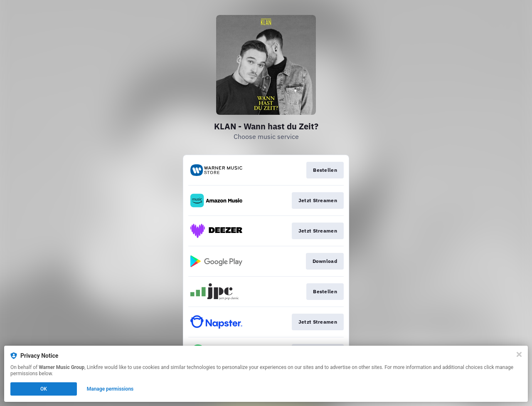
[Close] (519, 354)
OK (44, 389)
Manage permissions (110, 389)
